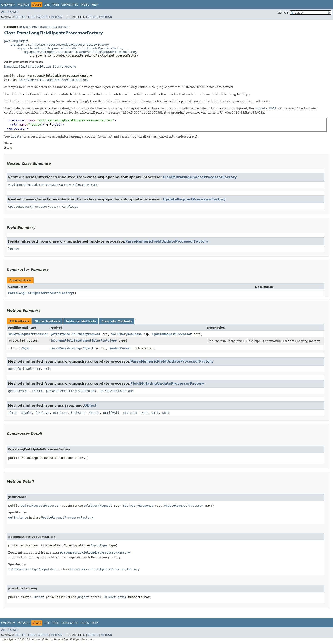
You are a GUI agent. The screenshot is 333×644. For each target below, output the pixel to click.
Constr (43, 17)
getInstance (60, 334)
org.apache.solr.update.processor (44, 27)
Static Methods (47, 321)
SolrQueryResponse (126, 334)
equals (26, 413)
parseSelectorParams (117, 391)
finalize (42, 413)
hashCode (78, 413)
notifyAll (111, 413)
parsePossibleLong (66, 348)
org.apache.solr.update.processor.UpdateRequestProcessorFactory (60, 45)
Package (23, 5)
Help (95, 5)
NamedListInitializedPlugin (28, 67)
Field (32, 17)
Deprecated (70, 5)
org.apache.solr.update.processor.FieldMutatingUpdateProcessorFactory (70, 48)
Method (57, 17)
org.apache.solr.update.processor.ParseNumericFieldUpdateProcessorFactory (80, 52)
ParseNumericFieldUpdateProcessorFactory (53, 80)
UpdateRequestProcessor (29, 334)
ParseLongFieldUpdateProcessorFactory (40, 293)
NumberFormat (120, 348)
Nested (20, 17)
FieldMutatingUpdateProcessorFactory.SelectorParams (53, 185)
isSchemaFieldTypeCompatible (75, 340)
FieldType (109, 340)
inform (37, 391)
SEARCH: (283, 13)
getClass (60, 413)
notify (94, 413)
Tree (56, 5)
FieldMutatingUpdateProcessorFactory (200, 177)
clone (13, 413)
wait (144, 413)
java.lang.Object (16, 41)
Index (85, 5)
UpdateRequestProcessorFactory (194, 199)
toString (130, 413)
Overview (8, 5)
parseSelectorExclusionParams (71, 391)
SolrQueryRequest (86, 334)
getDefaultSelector (24, 369)
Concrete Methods (117, 321)
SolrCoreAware (64, 67)
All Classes (10, 12)
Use (47, 5)
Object (27, 348)
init (48, 369)
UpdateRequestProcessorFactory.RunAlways (43, 207)
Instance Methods (81, 321)
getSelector (18, 391)
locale (14, 249)
